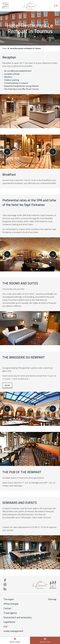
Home (4, 48)
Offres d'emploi (11, 604)
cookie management (13, 631)
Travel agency (10, 613)
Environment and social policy (18, 618)
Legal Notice (9, 622)
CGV (6, 627)
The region (9, 599)
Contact (7, 608)
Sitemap (52, 599)
